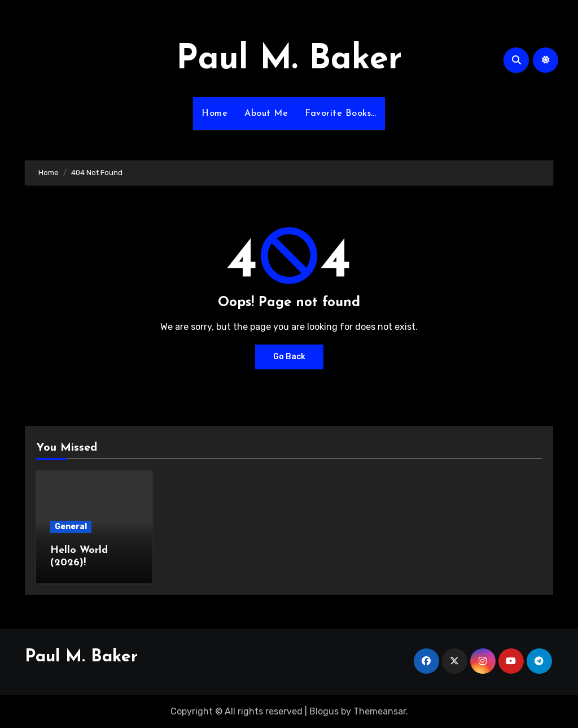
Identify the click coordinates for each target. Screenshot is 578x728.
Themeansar (380, 711)
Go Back (289, 357)
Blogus (324, 711)
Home (214, 114)
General (71, 527)
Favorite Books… (341, 114)
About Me (266, 114)
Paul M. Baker (289, 60)
